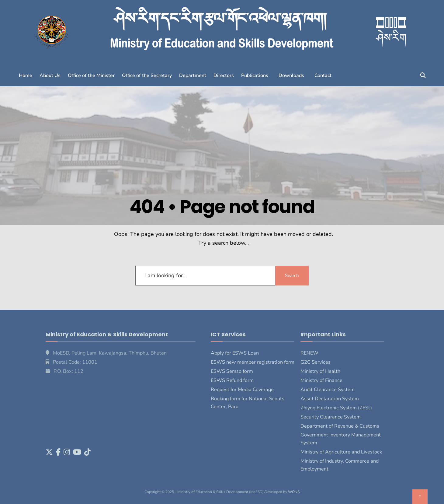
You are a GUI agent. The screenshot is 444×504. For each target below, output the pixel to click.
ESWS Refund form (232, 380)
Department (193, 75)
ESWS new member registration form (253, 362)
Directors (224, 75)
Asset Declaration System (330, 399)
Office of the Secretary (147, 75)
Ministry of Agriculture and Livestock (341, 452)
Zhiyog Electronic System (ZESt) (336, 408)
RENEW (309, 353)
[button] (256, 75)
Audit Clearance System (328, 390)
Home (26, 75)
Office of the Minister (91, 75)
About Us (50, 75)
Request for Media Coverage (242, 390)
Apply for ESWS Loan (235, 353)
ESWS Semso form (232, 371)
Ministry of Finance (321, 380)
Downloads (291, 75)
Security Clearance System (331, 417)
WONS (294, 492)
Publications (255, 75)
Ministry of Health (320, 371)
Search (292, 275)
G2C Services (316, 362)
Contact (323, 75)
